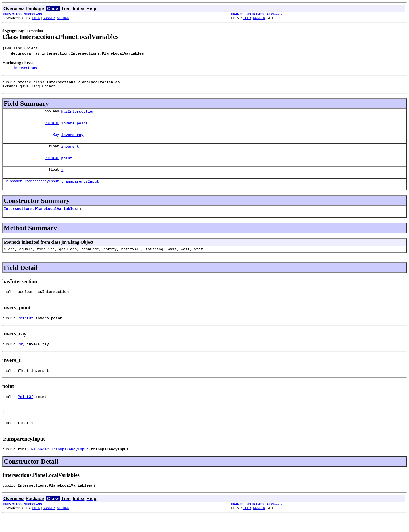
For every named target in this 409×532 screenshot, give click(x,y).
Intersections (25, 69)
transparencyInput (80, 190)
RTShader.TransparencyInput (32, 190)
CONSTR (49, 18)
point (67, 165)
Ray (56, 140)
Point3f (52, 127)
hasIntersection (78, 115)
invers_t (70, 152)
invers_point (74, 127)
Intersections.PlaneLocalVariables (40, 218)
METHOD (63, 18)
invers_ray (72, 140)
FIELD (36, 18)
